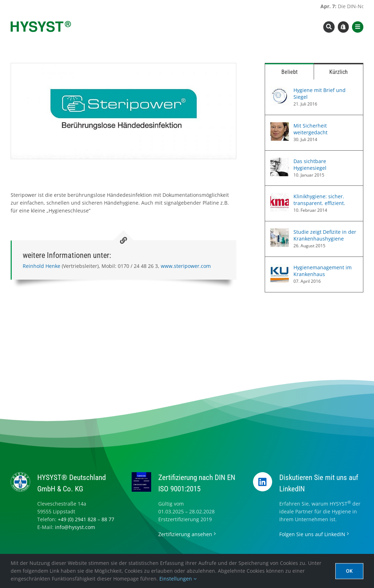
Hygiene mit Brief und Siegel (320, 93)
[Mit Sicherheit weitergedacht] (280, 126)
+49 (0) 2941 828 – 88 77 (86, 519)
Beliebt (290, 72)
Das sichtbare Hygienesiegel (310, 164)
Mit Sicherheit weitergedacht (310, 129)
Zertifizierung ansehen (185, 534)
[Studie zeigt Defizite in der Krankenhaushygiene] (280, 232)
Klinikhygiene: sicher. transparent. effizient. (319, 200)
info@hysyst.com (75, 527)
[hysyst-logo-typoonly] (41, 23)
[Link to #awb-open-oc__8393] (329, 27)
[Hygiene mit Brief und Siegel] (280, 90)
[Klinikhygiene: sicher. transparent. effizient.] (280, 197)
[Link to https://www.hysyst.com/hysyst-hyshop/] (343, 27)
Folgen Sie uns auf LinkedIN (312, 534)
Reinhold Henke (42, 266)
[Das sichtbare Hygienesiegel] (280, 161)
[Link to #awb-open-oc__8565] (358, 27)
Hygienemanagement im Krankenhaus (323, 271)
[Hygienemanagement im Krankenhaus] (280, 268)
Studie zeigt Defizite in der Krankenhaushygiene (325, 235)
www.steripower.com (186, 266)
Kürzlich (339, 72)
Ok (349, 571)
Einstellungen (178, 579)
